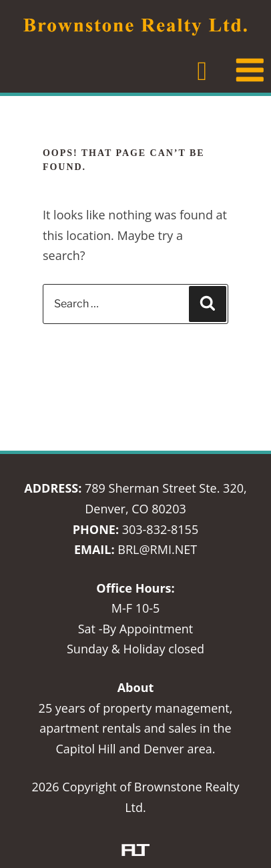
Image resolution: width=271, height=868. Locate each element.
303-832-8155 (161, 529)
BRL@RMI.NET (157, 549)
